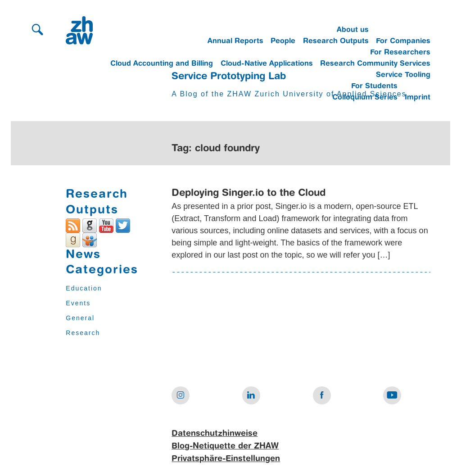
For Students (374, 86)
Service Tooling (403, 75)
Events (78, 303)
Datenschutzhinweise (215, 434)
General (80, 318)
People (283, 41)
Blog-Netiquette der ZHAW (225, 446)
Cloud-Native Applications (267, 64)
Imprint (418, 98)
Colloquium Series (365, 98)
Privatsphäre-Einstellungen (226, 459)
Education (84, 288)
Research (83, 333)
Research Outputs (336, 41)
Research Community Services (375, 64)
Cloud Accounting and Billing (162, 64)
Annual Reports (235, 41)
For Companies (403, 41)
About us (353, 30)
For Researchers (400, 53)
